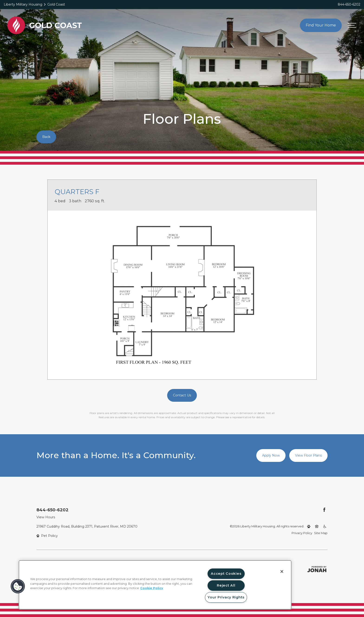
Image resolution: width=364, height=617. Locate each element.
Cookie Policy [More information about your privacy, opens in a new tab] (152, 588)
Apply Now (271, 455)
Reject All (226, 585)
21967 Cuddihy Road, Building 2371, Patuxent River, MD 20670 (87, 526)
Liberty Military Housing (23, 4)
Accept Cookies (226, 574)
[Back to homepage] (45, 25)
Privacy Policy (302, 533)
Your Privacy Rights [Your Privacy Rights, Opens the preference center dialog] (226, 597)
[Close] (282, 571)
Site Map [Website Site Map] (321, 533)
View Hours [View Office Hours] (46, 517)
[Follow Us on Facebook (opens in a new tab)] (324, 510)
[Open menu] (352, 25)
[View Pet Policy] (47, 536)
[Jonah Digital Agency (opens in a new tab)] (317, 569)
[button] (18, 586)
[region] (155, 585)
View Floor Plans (308, 455)
